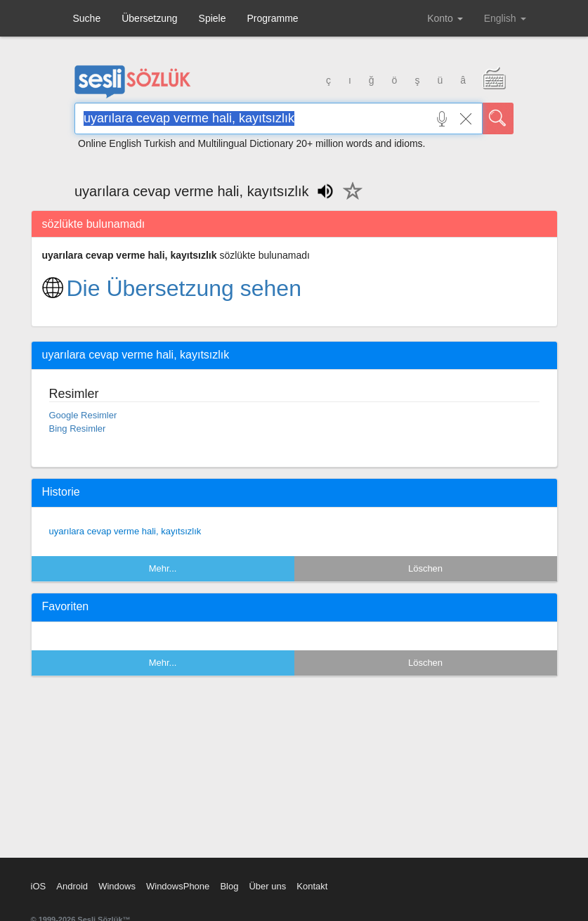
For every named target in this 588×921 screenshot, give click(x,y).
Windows (117, 886)
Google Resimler (83, 415)
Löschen (425, 568)
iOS (39, 886)
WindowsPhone (178, 886)
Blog (229, 886)
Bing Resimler (78, 429)
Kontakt (312, 886)
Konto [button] (445, 18)
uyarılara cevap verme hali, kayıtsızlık (125, 531)
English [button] (505, 18)
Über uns (267, 886)
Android (72, 886)
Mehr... (163, 568)
